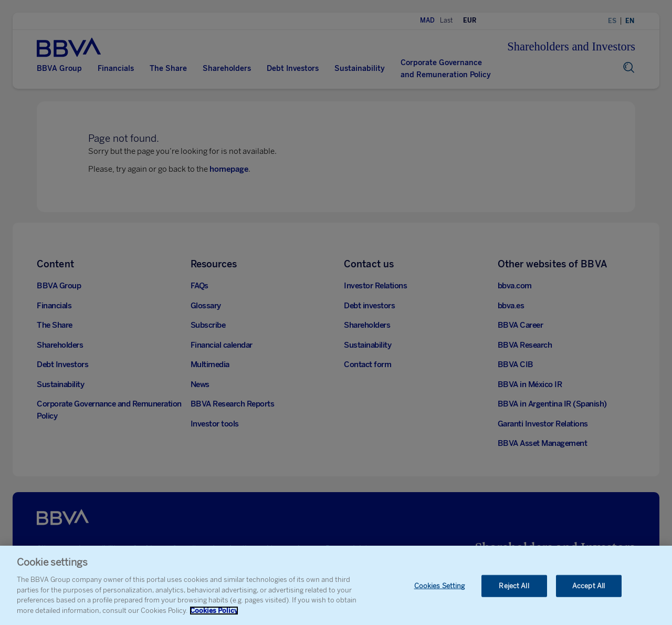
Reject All (514, 591)
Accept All (589, 591)
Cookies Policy (214, 616)
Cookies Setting (440, 591)
